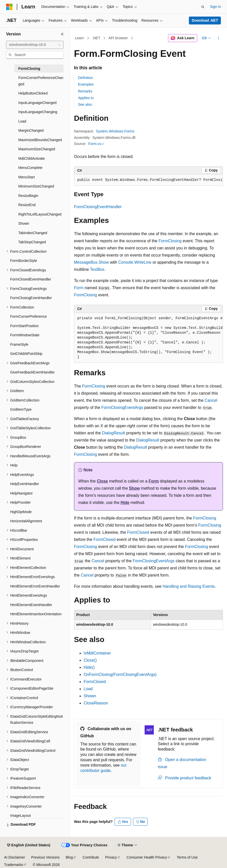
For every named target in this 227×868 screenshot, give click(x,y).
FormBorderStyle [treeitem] (24, 261)
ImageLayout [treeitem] (20, 816)
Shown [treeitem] (24, 223)
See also (85, 104)
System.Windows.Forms (115, 131)
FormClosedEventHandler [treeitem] (31, 279)
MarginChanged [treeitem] (31, 130)
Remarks (85, 91)
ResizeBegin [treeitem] (28, 196)
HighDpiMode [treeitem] (21, 512)
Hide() (89, 667)
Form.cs (95, 144)
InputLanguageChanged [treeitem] (37, 103)
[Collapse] (62, 34)
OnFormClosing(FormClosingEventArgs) (120, 675)
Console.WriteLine (135, 262)
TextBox (97, 269)
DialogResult (113, 433)
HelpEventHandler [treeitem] (25, 484)
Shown (90, 696)
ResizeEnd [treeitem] (27, 205)
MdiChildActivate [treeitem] (32, 158)
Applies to (86, 98)
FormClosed (138, 532)
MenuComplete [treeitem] (30, 168)
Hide (125, 503)
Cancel (211, 400)
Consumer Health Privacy (147, 857)
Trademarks (13, 865)
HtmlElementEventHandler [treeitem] (31, 605)
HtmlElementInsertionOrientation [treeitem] (36, 614)
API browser (118, 38)
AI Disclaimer (14, 857)
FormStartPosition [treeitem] (24, 326)
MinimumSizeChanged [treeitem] (36, 186)
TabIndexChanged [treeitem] (33, 233)
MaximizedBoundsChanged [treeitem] (40, 140)
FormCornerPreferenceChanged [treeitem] (41, 81)
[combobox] (35, 45)
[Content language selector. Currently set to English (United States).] (29, 845)
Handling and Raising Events (189, 586)
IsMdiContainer (97, 653)
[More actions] (218, 38)
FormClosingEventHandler (98, 207)
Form (79, 288)
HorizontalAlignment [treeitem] (26, 521)
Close (102, 481)
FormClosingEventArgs (122, 408)
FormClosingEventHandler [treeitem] (31, 298)
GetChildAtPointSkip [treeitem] (26, 354)
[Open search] (203, 7)
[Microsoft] (9, 7)
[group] (148, 180)
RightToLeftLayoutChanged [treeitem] (40, 214)
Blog (69, 857)
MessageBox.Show (91, 262)
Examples (86, 84)
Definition (85, 78)
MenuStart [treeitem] (27, 177)
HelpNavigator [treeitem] (21, 493)
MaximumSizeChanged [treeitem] (37, 149)
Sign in (215, 7)
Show (134, 488)
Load (88, 689)
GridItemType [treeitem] (21, 409)
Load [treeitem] (22, 121)
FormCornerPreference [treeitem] (28, 316)
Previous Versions (45, 857)
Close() (90, 660)
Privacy (111, 857)
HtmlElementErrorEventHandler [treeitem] (35, 586)
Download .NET (205, 20)
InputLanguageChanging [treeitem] (38, 112)
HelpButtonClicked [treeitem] (33, 93)
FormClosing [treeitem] (29, 69)
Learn (80, 38)
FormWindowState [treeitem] (25, 335)
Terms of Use (187, 857)
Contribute (91, 857)
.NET (96, 38)
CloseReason (96, 703)
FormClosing (170, 241)
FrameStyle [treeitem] (19, 344)
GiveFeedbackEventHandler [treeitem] (32, 372)
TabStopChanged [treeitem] (32, 242)
